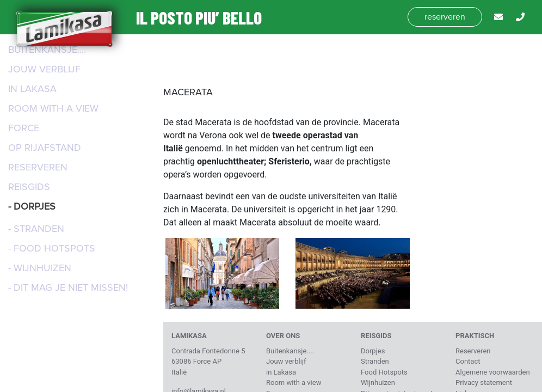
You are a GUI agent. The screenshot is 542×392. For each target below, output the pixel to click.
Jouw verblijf (44, 69)
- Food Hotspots (52, 248)
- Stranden (36, 229)
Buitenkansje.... (47, 50)
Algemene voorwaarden (493, 372)
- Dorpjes (32, 206)
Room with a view (53, 108)
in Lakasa (32, 89)
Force (24, 128)
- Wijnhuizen (40, 268)
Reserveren (38, 167)
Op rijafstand (45, 148)
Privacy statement (484, 382)
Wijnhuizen (378, 382)
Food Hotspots (384, 372)
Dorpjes (373, 351)
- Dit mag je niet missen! (68, 287)
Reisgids (29, 187)
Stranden (375, 361)
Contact (468, 361)
